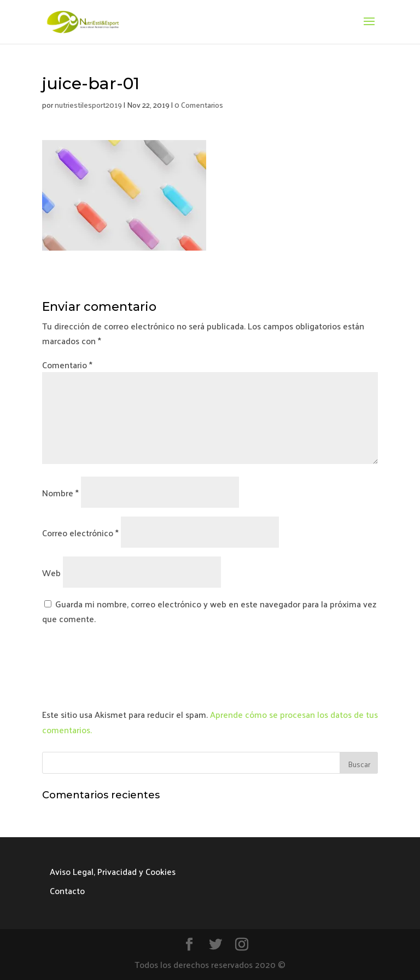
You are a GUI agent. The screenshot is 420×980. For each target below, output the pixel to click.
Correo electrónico (80, 533)
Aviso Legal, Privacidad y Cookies (113, 871)
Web (51, 573)
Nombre (60, 493)
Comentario (67, 365)
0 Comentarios (199, 105)
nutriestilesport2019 (88, 105)
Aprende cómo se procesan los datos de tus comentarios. (210, 722)
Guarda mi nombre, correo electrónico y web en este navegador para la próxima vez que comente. (209, 611)
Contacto (67, 891)
